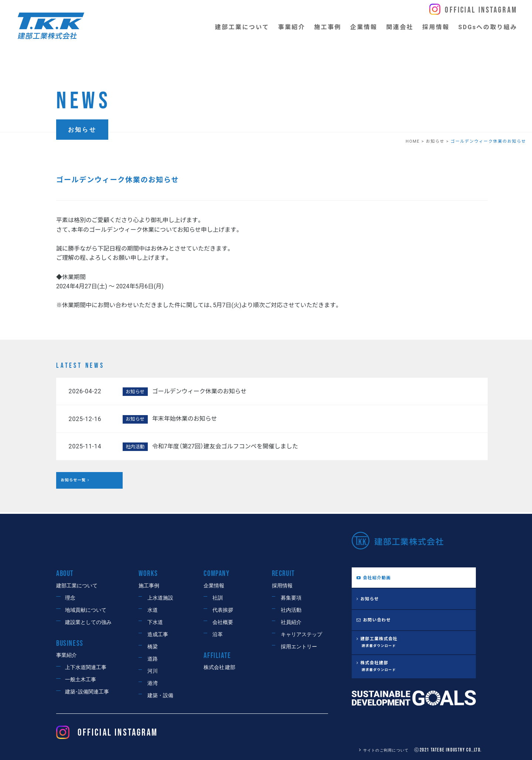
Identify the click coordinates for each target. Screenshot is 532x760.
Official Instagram (481, 10)
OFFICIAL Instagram (107, 733)
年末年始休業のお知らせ (185, 419)
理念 (70, 598)
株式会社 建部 (219, 667)
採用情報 (282, 586)
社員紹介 (291, 622)
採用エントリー (299, 647)
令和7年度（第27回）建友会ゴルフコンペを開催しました (225, 446)
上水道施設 (160, 598)
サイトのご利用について (379, 750)
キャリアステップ (301, 635)
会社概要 (223, 622)
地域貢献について (86, 610)
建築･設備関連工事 (87, 692)
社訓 (218, 598)
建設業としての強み (88, 622)
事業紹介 (66, 655)
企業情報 (214, 586)
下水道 (155, 622)
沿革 (218, 635)
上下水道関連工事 (86, 667)
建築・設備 (160, 695)
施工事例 (149, 586)
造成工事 (158, 635)
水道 (153, 610)
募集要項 (291, 598)
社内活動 (291, 610)
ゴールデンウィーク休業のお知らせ (199, 391)
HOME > (416, 141)
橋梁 (153, 647)
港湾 (153, 683)
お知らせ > (438, 141)
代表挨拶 (223, 610)
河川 (153, 671)
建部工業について (77, 586)
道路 (153, 659)
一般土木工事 (81, 680)
